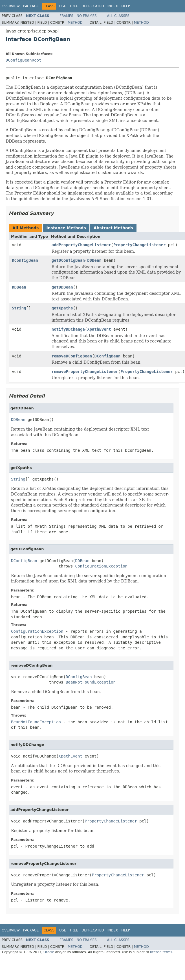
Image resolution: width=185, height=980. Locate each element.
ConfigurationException (101, 566)
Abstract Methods (113, 228)
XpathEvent (99, 329)
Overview (11, 6)
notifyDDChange (68, 329)
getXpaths (62, 308)
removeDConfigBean (72, 356)
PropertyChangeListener (139, 245)
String (19, 308)
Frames (66, 16)
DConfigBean (25, 260)
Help (126, 6)
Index (113, 6)
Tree (74, 6)
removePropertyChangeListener (85, 372)
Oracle (49, 952)
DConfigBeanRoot (23, 60)
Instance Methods (66, 228)
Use (63, 6)
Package (31, 6)
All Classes (118, 16)
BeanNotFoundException (91, 682)
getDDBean (62, 287)
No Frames (87, 16)
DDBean (94, 260)
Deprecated (93, 6)
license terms (161, 952)
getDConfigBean (68, 260)
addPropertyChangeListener (81, 245)
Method (75, 23)
